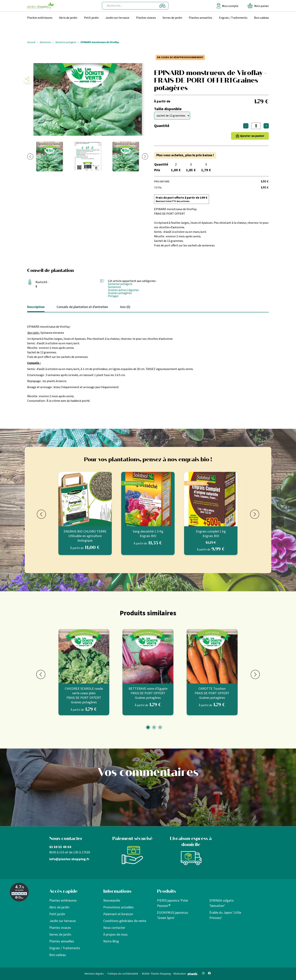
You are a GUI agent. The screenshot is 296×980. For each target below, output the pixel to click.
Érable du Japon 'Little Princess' (225, 915)
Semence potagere (66, 42)
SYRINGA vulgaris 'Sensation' (222, 903)
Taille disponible (168, 109)
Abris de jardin (68, 18)
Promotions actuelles (118, 907)
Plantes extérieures (40, 18)
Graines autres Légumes (123, 290)
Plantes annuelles (200, 18)
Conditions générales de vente (125, 921)
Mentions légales (94, 974)
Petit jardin (91, 18)
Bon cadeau (261, 18)
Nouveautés (112, 901)
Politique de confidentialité (123, 974)
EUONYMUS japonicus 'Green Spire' (173, 915)
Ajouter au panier (252, 136)
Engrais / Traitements (233, 18)
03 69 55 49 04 (60, 847)
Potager (113, 296)
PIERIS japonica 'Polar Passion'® (173, 903)
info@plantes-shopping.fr (69, 859)
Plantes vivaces (146, 18)
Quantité (162, 126)
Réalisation (186, 974)
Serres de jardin (172, 18)
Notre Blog (111, 941)
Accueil (31, 42)
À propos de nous (115, 935)
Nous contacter (114, 928)
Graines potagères (120, 293)
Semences (45, 42)
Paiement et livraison (118, 914)
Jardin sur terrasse (117, 18)
